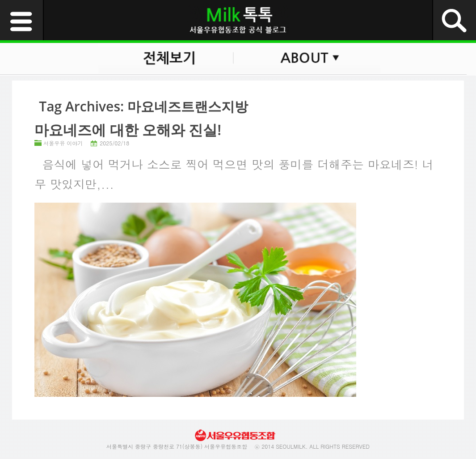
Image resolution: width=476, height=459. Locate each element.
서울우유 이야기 (63, 143)
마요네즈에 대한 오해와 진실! (128, 130)
